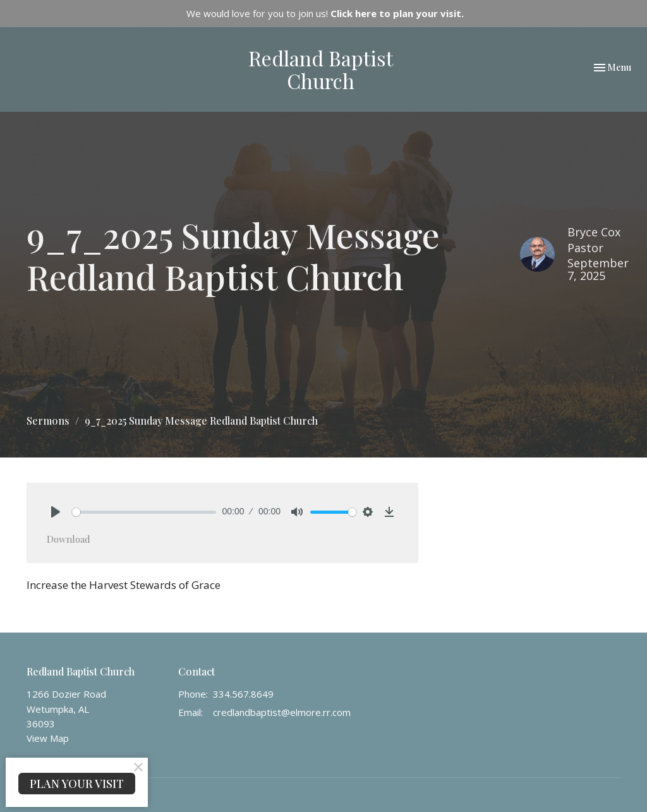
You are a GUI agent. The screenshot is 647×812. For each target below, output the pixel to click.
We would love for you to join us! (325, 13)
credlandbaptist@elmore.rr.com (282, 712)
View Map (48, 738)
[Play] (56, 512)
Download (69, 539)
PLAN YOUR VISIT (77, 784)
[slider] (144, 512)
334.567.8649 (243, 694)
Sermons (48, 421)
